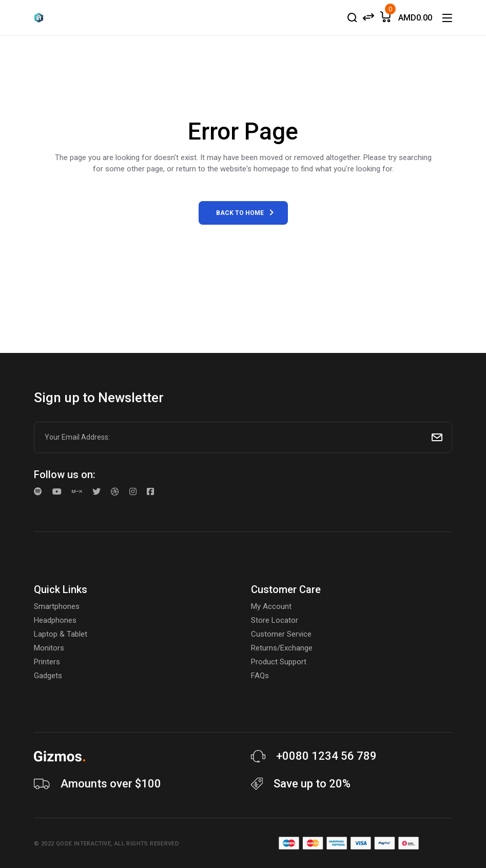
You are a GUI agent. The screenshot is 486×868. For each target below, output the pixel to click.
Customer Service (281, 634)
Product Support (279, 662)
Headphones (55, 620)
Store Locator (275, 620)
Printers (47, 662)
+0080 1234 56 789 (326, 756)
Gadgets (48, 676)
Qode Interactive (83, 844)
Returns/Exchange (282, 648)
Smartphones (57, 606)
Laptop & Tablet (61, 634)
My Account (271, 606)
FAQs (260, 676)
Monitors (49, 648)
